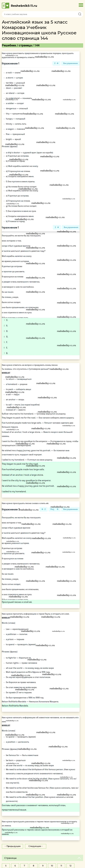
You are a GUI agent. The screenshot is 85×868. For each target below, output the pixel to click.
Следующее (35, 846)
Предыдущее (13, 846)
